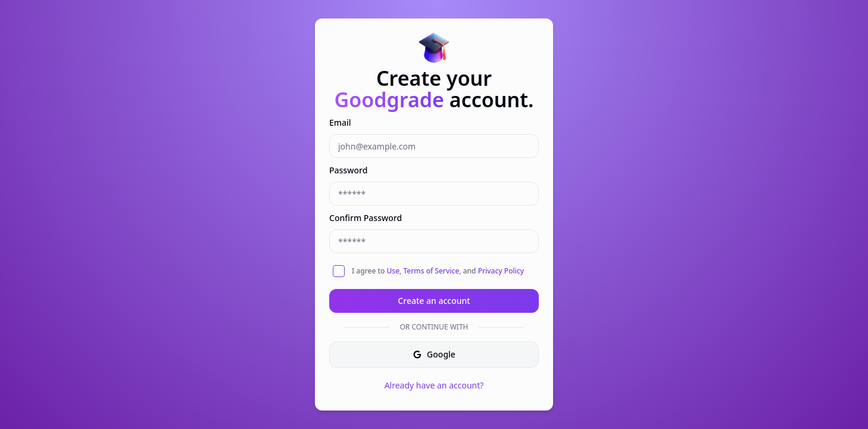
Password (348, 170)
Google (434, 354)
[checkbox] (339, 271)
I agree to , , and (438, 271)
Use (393, 271)
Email (340, 122)
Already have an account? (434, 385)
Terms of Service (431, 271)
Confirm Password (366, 218)
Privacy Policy (501, 271)
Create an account (434, 301)
